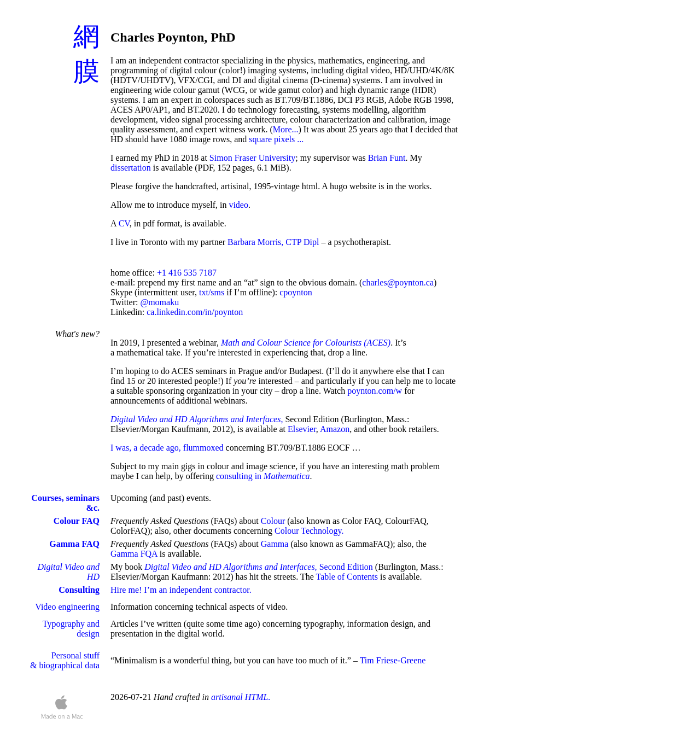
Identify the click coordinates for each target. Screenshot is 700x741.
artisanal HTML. (241, 697)
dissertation (131, 168)
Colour (273, 521)
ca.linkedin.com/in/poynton (195, 312)
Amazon (335, 429)
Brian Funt (387, 158)
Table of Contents (347, 577)
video (238, 205)
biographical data (69, 665)
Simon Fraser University (252, 158)
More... (286, 129)
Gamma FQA (134, 554)
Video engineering (67, 607)
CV (124, 223)
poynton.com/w (375, 391)
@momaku (159, 302)
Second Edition (259, 567)
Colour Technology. (309, 531)
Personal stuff (75, 655)
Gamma (275, 544)
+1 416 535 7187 (187, 273)
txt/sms (212, 292)
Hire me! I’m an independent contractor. (181, 590)
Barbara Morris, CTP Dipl (273, 242)
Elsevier (302, 429)
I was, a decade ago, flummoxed (167, 448)
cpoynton (296, 292)
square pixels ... (276, 139)
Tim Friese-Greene (393, 660)
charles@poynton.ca (398, 282)
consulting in (263, 476)
